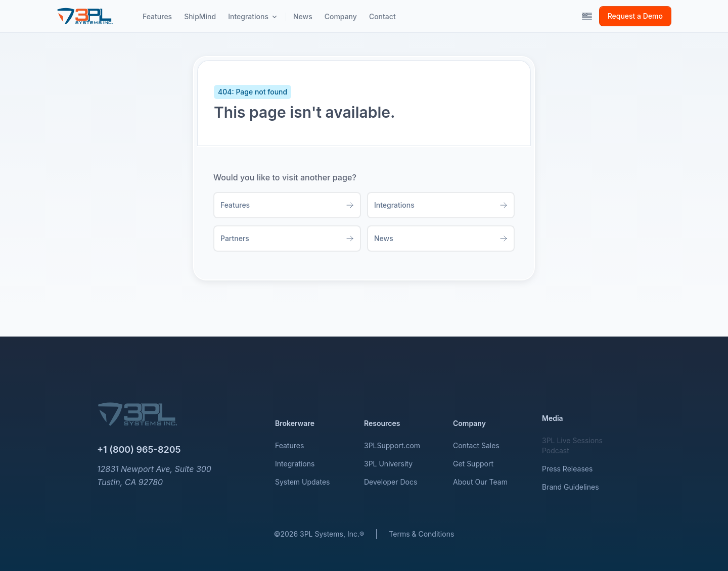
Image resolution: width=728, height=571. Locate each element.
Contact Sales (476, 445)
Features (289, 445)
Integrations (295, 464)
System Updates (302, 482)
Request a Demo (635, 16)
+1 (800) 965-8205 (139, 449)
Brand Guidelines (571, 487)
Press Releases (567, 469)
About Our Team (480, 482)
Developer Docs (391, 482)
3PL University (388, 464)
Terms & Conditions (421, 534)
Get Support (473, 464)
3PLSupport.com (392, 445)
